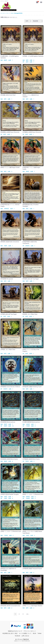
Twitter (39, 633)
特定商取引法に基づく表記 (10, 633)
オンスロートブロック (5, 13)
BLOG (34, 633)
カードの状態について (25, 633)
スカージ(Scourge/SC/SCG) (17, 13)
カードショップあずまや (22, 639)
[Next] (28, 614)
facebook (18, 636)
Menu (41, 2)
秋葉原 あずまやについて (15, 631)
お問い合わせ (25, 636)
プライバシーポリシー (30, 631)
